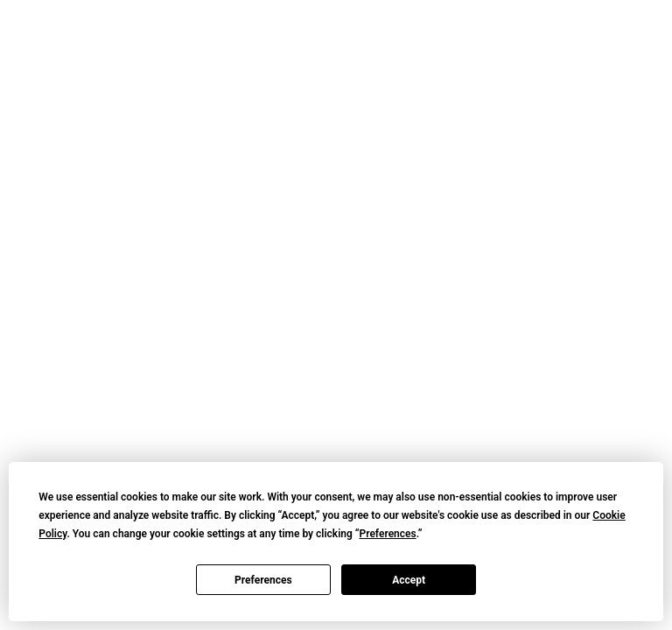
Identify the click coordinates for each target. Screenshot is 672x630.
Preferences (263, 580)
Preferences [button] (387, 534)
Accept (409, 580)
